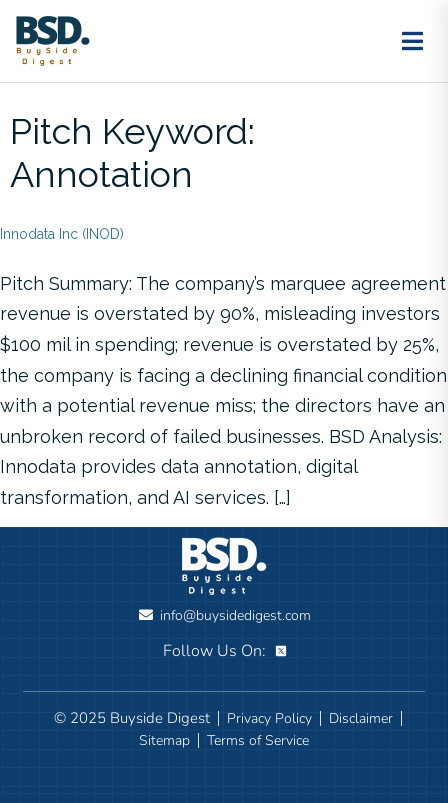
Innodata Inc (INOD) (62, 234)
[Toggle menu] (412, 41)
